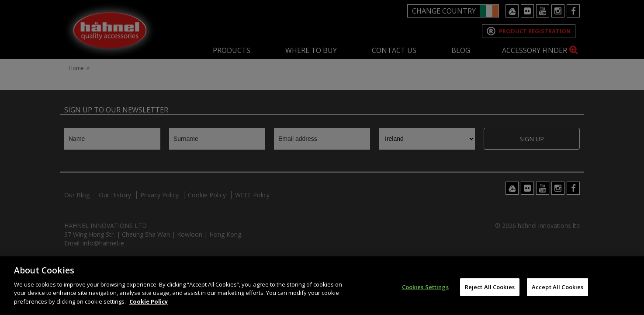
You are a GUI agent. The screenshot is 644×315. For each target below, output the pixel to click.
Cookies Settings (425, 294)
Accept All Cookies (557, 294)
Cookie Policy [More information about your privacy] (149, 309)
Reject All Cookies (490, 294)
